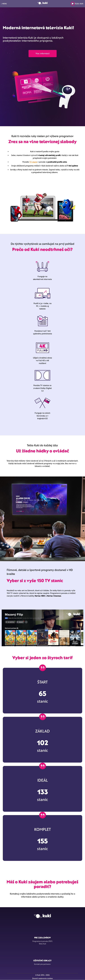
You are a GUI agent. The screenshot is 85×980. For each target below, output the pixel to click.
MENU (4, 4)
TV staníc (33, 162)
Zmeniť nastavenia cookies (42, 978)
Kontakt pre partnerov (42, 964)
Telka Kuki (77, 4)
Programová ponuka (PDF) (42, 941)
